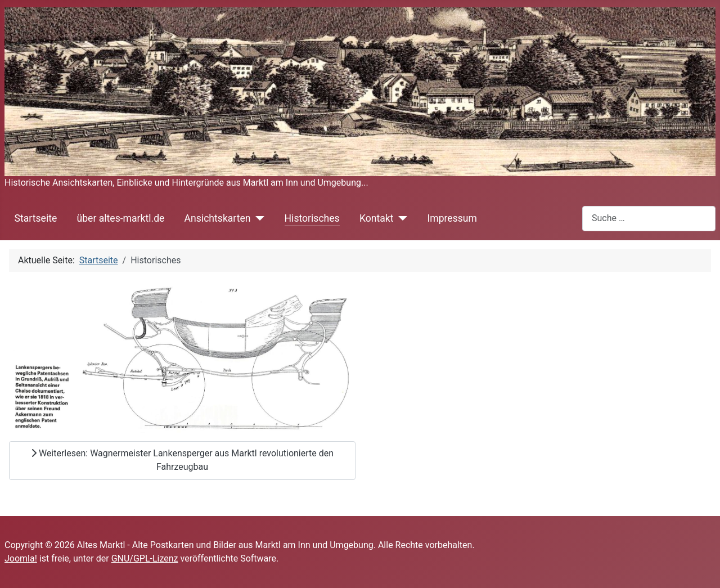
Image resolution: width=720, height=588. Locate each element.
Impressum (452, 218)
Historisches (312, 218)
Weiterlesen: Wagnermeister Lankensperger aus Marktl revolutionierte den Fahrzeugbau (182, 460)
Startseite (36, 218)
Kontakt (377, 218)
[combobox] (649, 219)
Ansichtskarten (218, 218)
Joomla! (21, 558)
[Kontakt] (400, 218)
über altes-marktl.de (120, 218)
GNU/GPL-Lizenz (145, 558)
